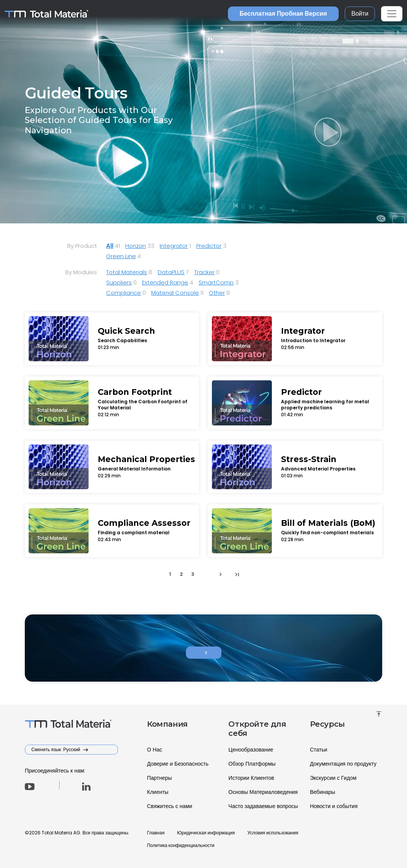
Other (217, 293)
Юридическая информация (206, 833)
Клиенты (158, 792)
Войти (360, 14)
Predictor (209, 246)
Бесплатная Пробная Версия (283, 14)
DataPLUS (171, 272)
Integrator (174, 246)
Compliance (124, 293)
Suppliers (119, 282)
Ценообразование (251, 750)
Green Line (121, 256)
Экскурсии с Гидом (333, 778)
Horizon (136, 246)
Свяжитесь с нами (170, 806)
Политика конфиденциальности (181, 845)
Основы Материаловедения (263, 792)
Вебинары (323, 792)
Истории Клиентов (251, 778)
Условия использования (273, 833)
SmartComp (216, 282)
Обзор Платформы (252, 764)
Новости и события (334, 806)
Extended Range (165, 282)
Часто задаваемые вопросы (263, 806)
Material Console (175, 293)
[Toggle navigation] (392, 14)
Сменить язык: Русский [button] (56, 749)
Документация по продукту (343, 764)
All (110, 246)
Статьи (319, 750)
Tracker (204, 272)
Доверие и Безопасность (178, 764)
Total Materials (127, 272)
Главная (156, 833)
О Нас (155, 750)
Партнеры (159, 778)
